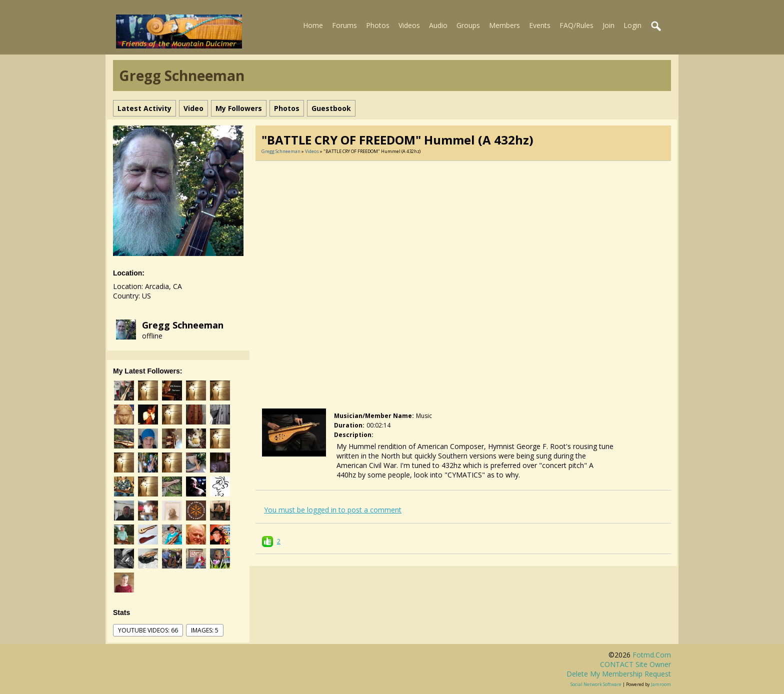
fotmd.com (652, 655)
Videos (409, 25)
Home (313, 25)
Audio (438, 25)
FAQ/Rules (576, 25)
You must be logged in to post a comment (333, 510)
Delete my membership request (619, 674)
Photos (378, 25)
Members (504, 25)
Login (632, 25)
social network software (596, 684)
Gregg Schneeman (183, 325)
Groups (468, 25)
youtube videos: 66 (148, 630)
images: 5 (205, 630)
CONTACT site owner (635, 664)
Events (540, 25)
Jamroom (661, 684)
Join (608, 25)
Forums (344, 25)
